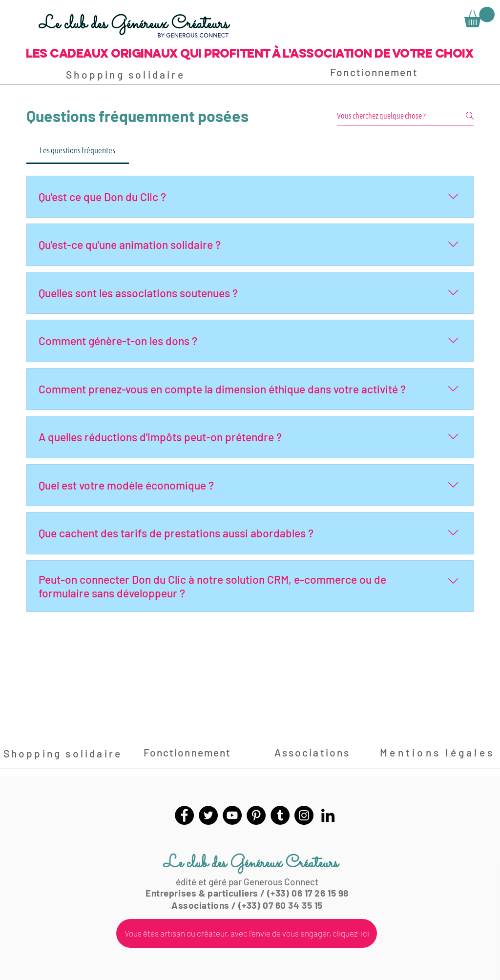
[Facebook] (184, 815)
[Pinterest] (256, 815)
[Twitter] (208, 815)
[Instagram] (304, 815)
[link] (479, 17)
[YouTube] (232, 815)
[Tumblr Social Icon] (280, 815)
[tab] (78, 151)
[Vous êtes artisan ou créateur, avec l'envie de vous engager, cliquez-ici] (247, 933)
